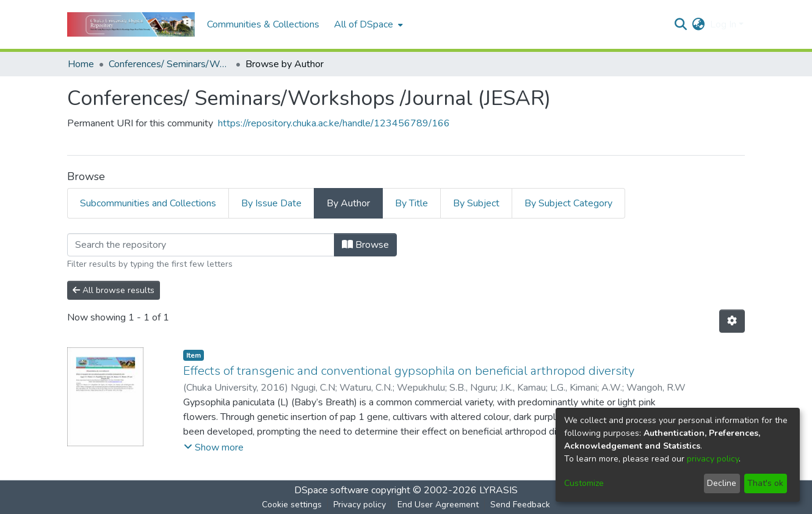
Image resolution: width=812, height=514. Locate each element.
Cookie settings (292, 505)
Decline (722, 483)
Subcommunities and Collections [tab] (148, 203)
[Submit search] (681, 24)
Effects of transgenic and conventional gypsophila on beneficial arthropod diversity (409, 371)
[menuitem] (367, 24)
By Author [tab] (348, 203)
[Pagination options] (732, 321)
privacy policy (713, 459)
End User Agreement (438, 505)
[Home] (131, 24)
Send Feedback (520, 505)
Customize (584, 483)
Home (81, 64)
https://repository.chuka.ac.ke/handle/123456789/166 (334, 123)
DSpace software (332, 490)
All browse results (114, 290)
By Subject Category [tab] (568, 203)
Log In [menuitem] (723, 24)
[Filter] (201, 245)
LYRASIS (498, 490)
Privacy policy (360, 505)
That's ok (765, 483)
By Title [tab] (411, 203)
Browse (365, 245)
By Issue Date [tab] (271, 203)
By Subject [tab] (476, 203)
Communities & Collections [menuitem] (263, 24)
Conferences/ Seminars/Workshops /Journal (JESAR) (170, 64)
